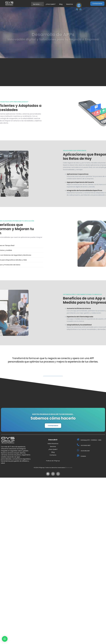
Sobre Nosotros (53, 444)
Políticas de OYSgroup (53, 461)
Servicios (37, 4)
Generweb (69, 468)
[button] (5, 639)
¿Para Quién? (51, 4)
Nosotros (70, 4)
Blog (61, 4)
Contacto (53, 455)
